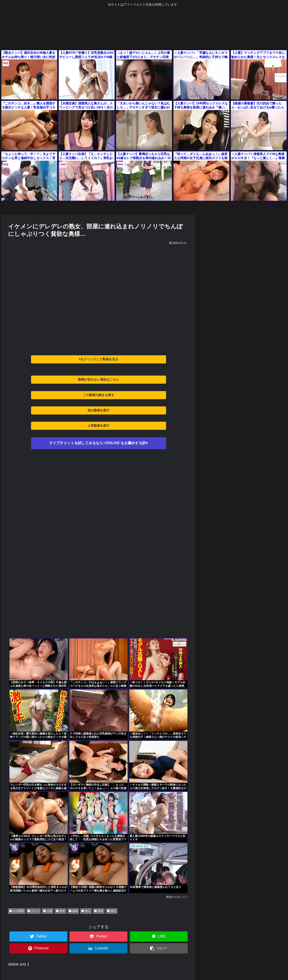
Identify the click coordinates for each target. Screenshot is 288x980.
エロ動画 (17, 911)
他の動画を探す (99, 410)
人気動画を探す (99, 426)
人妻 (48, 911)
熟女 (61, 911)
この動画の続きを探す (99, 395)
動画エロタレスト (276, 205)
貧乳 (112, 911)
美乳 (99, 911)
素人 (86, 911)
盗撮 (73, 911)
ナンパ (34, 911)
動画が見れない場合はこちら (99, 379)
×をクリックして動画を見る (99, 359)
